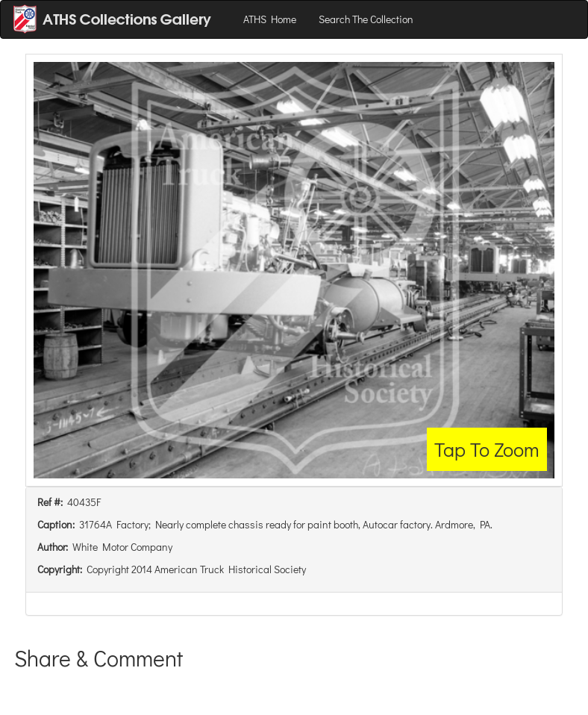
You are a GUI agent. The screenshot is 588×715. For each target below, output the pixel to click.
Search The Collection (366, 19)
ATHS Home (270, 19)
